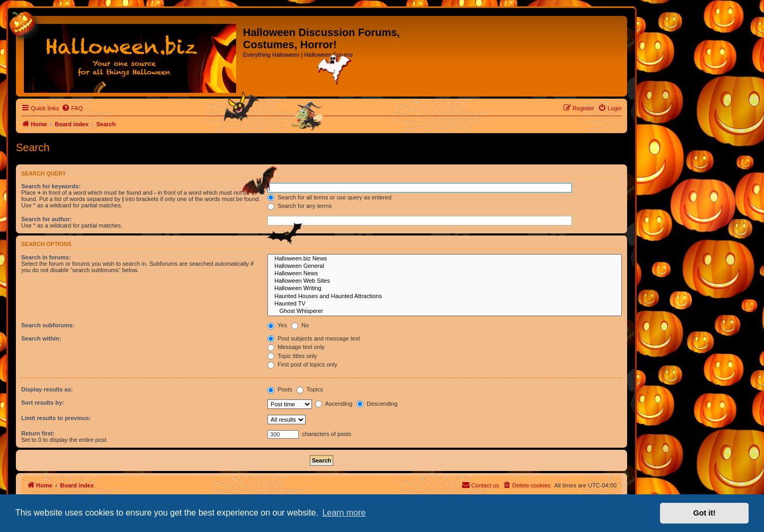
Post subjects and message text (314, 338)
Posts (280, 389)
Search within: (41, 338)
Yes (277, 325)
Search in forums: (46, 257)
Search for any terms (299, 206)
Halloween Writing (445, 289)
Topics (310, 389)
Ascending (334, 404)
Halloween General (445, 266)
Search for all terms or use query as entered (329, 197)
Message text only (296, 347)
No (300, 325)
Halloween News (445, 274)
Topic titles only (292, 356)
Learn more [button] (344, 513)
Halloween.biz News (445, 259)
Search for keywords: (51, 186)
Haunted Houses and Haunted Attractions (445, 296)
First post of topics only (302, 364)
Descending (377, 404)
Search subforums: (48, 325)
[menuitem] (72, 108)
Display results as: (47, 389)
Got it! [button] (705, 513)
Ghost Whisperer (445, 311)
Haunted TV (445, 304)
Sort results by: (43, 403)
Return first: (38, 433)
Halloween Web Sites (445, 281)
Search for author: (46, 219)
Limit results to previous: (56, 418)
